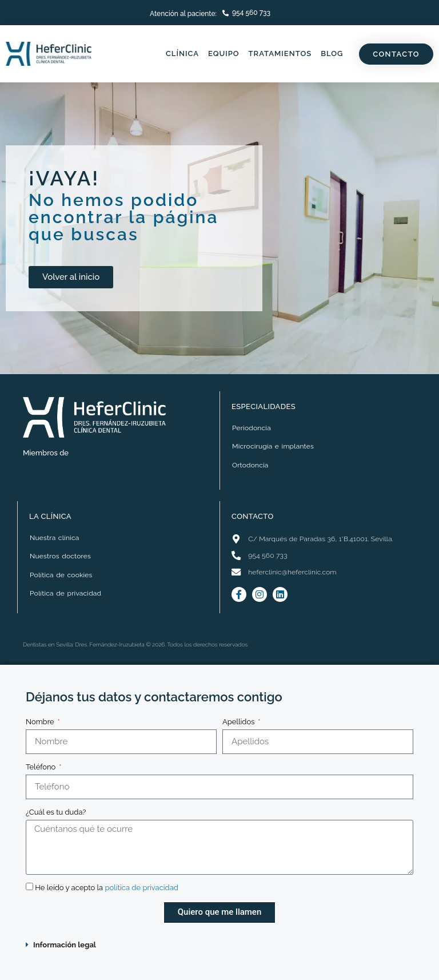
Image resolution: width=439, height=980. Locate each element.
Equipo (224, 53)
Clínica (182, 53)
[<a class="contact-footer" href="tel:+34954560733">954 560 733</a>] (236, 556)
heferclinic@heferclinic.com (292, 572)
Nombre (41, 722)
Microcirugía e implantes (273, 446)
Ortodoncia (250, 465)
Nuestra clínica (54, 538)
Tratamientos (280, 53)
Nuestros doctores (60, 556)
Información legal (65, 945)
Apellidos (240, 722)
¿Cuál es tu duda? (56, 812)
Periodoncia (252, 428)
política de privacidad (143, 888)
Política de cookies (61, 575)
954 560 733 (251, 13)
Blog (332, 53)
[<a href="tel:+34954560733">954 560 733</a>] (226, 13)
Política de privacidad (65, 593)
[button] (219, 945)
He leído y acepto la (107, 888)
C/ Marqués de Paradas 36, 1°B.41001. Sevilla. (321, 539)
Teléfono (42, 767)
